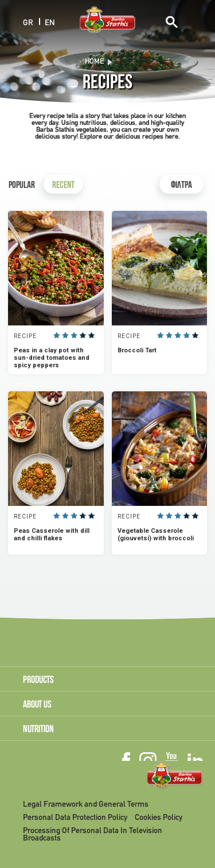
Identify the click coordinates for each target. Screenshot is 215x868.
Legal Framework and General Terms (86, 805)
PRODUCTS (38, 681)
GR (28, 23)
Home (94, 62)
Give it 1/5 (56, 335)
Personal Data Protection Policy (75, 818)
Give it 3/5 (74, 335)
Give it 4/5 (83, 335)
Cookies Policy (159, 818)
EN (50, 23)
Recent (63, 186)
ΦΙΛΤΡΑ (181, 186)
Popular (22, 186)
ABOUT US (37, 705)
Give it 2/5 (65, 335)
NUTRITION (38, 730)
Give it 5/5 (91, 335)
